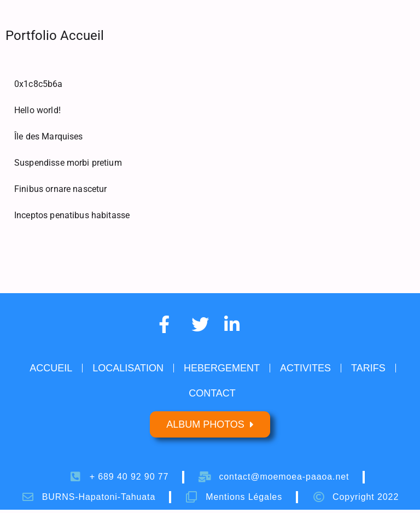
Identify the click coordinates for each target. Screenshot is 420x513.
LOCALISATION (128, 368)
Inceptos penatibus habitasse (72, 215)
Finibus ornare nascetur (60, 189)
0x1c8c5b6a (39, 84)
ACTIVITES (305, 368)
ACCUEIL (51, 368)
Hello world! (37, 110)
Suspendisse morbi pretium (68, 163)
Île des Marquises (49, 136)
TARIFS (368, 368)
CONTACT (212, 393)
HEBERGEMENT (222, 368)
